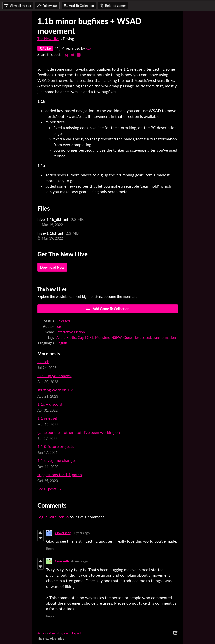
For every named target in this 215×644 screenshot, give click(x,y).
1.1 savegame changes (57, 460)
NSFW (117, 338)
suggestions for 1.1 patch (60, 475)
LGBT (89, 338)
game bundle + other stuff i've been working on (79, 432)
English (62, 343)
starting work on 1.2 (55, 390)
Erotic (71, 338)
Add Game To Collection (107, 309)
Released (63, 321)
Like (45, 48)
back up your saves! (55, 376)
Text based (143, 338)
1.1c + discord (50, 404)
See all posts (47, 489)
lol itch (43, 362)
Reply (50, 549)
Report (76, 633)
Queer (128, 338)
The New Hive (48, 39)
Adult (61, 338)
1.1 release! (47, 418)
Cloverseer (63, 533)
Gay (80, 338)
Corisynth (62, 561)
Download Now (52, 267)
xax (88, 48)
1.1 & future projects (56, 446)
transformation (164, 338)
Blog (61, 639)
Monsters (102, 338)
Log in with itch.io (53, 517)
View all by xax (59, 633)
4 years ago (81, 533)
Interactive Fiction (71, 332)
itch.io (42, 633)
